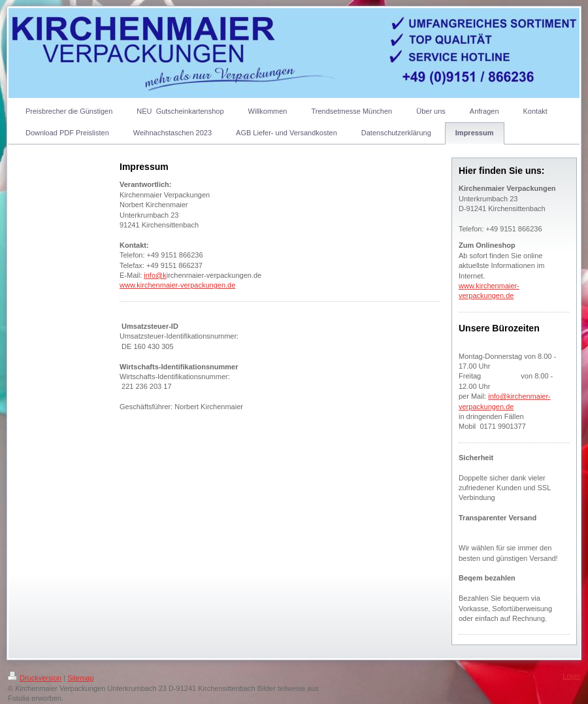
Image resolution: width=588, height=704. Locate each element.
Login (571, 676)
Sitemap (80, 678)
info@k (155, 275)
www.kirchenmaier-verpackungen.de (177, 285)
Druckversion (35, 678)
